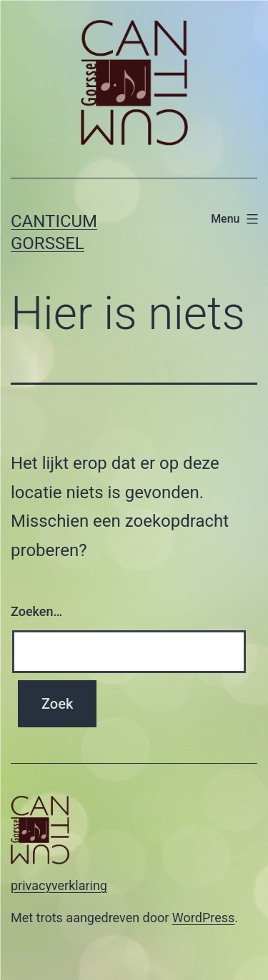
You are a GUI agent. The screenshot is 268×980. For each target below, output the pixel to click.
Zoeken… (36, 611)
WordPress (203, 918)
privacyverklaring (59, 885)
